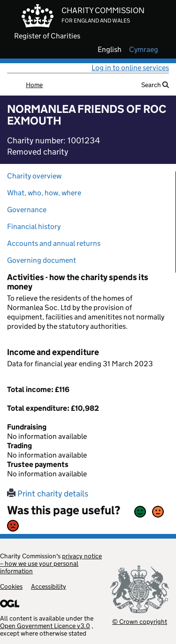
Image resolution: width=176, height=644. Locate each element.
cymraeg (144, 50)
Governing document (42, 260)
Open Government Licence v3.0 (45, 626)
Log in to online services (130, 68)
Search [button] (155, 85)
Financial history (34, 226)
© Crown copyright (140, 621)
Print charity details (48, 494)
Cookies (11, 586)
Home (34, 85)
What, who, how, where (44, 193)
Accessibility (49, 586)
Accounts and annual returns (54, 243)
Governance (27, 210)
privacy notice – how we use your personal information (51, 563)
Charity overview (34, 176)
